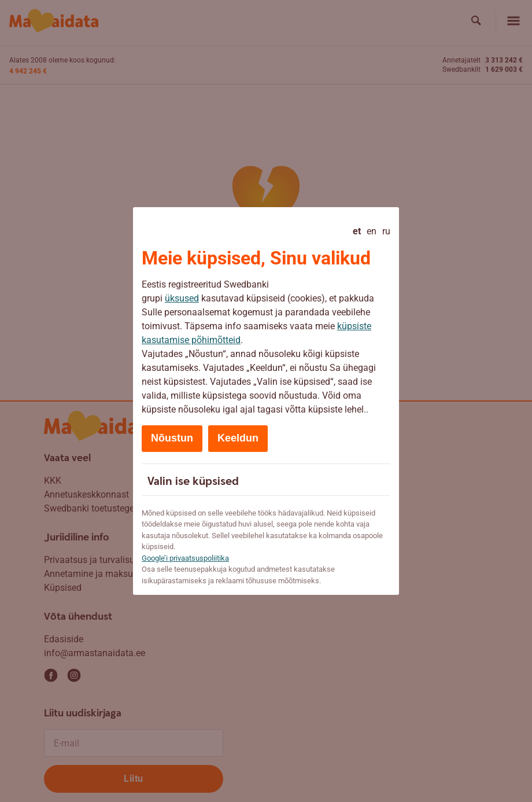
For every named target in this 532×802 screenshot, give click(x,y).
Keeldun (238, 438)
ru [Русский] (386, 231)
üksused (182, 298)
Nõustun (172, 438)
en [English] (372, 231)
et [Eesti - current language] (357, 231)
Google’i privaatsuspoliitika (185, 558)
